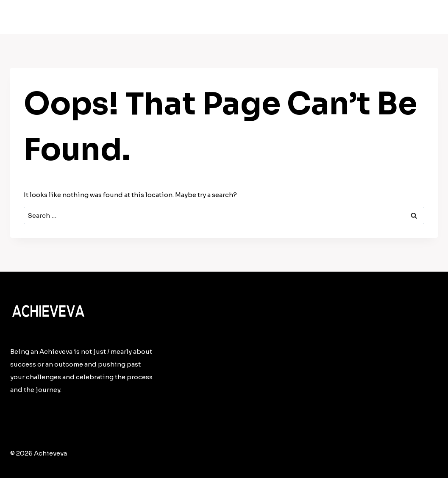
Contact (416, 17)
